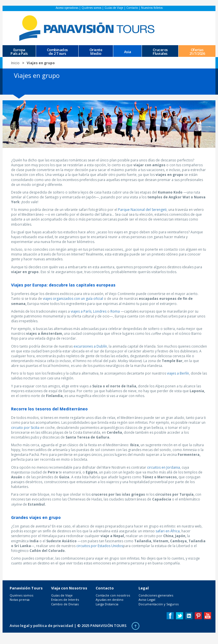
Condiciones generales (156, 595)
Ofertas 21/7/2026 (197, 51)
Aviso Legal (147, 600)
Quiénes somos (91, 8)
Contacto (132, 8)
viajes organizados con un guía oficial (73, 299)
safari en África (168, 531)
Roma (115, 311)
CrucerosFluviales (160, 51)
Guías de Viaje (114, 8)
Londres (100, 311)
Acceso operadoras (67, 8)
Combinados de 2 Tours (57, 51)
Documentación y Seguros (159, 604)
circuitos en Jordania (163, 467)
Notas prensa (20, 600)
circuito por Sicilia (25, 428)
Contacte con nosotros (113, 595)
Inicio (15, 63)
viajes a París (81, 311)
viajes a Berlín (178, 373)
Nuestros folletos (152, 8)
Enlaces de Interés (65, 600)
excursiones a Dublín (90, 346)
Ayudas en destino (110, 600)
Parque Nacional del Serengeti (142, 210)
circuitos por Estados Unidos (100, 546)
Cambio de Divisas (65, 604)
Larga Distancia (107, 604)
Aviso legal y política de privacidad (41, 626)
